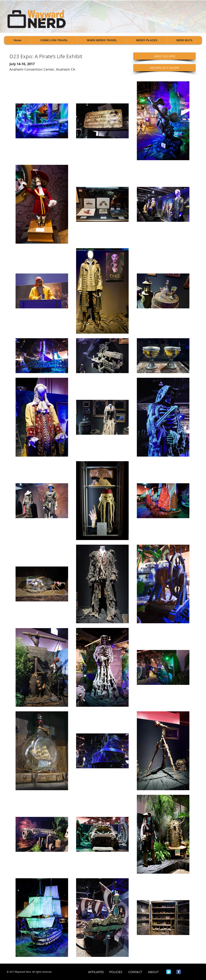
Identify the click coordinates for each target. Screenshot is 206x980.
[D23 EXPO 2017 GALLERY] (164, 68)
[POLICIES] (116, 972)
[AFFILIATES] (96, 972)
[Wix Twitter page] (169, 972)
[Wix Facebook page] (179, 972)
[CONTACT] (135, 972)
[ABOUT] (153, 972)
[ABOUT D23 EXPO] (164, 56)
